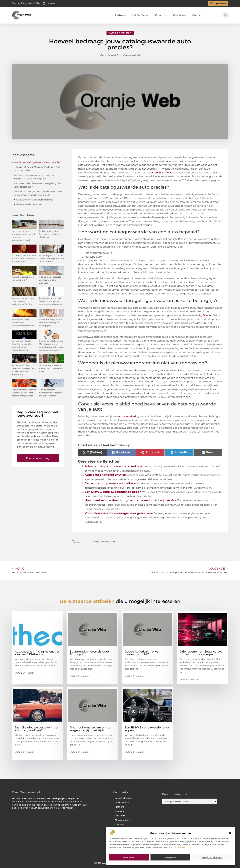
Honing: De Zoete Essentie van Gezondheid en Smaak (23, 323)
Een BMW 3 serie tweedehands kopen (113, 492)
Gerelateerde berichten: (30, 204)
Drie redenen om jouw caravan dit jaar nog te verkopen (202, 653)
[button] (230, 833)
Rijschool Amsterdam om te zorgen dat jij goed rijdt (90, 729)
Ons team (179, 15)
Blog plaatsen (122, 820)
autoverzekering (129, 416)
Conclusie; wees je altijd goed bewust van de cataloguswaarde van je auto (38, 193)
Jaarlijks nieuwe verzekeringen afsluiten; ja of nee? (37, 729)
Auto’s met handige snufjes (105, 475)
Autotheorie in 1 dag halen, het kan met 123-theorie (37, 653)
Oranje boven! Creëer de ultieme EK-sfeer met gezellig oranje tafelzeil (24, 393)
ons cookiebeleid (177, 847)
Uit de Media (122, 802)
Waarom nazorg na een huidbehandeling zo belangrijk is (51, 323)
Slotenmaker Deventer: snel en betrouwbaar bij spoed (51, 368)
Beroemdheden (123, 798)
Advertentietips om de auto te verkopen (115, 466)
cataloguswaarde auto (104, 541)
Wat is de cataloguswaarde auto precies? (38, 162)
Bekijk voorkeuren (212, 857)
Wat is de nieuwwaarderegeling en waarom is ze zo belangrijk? (34, 177)
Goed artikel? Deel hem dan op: (34, 200)
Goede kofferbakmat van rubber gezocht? (143, 653)
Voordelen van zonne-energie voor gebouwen (119, 513)
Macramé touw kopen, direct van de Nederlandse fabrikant (23, 301)
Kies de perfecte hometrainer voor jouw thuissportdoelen (51, 393)
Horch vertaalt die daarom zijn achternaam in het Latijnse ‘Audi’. (132, 500)
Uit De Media (140, 15)
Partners (120, 15)
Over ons (161, 15)
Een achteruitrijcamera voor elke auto (112, 483)
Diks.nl (207, 315)
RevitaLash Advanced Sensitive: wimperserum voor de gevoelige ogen (51, 301)
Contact (197, 15)
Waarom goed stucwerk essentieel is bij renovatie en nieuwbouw (51, 258)
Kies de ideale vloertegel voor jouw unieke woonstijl (51, 280)
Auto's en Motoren (120, 33)
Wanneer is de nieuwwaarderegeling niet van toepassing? (37, 185)
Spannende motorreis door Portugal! (89, 653)
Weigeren (170, 857)
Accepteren (129, 857)
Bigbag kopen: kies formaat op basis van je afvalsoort (51, 234)
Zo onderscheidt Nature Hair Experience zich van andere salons (24, 258)
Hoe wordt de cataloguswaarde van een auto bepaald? (37, 169)
